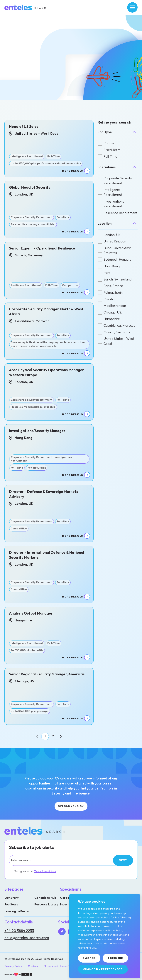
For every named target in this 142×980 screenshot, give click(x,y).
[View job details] (49, 149)
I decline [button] (115, 958)
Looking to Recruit (18, 911)
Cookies (33, 966)
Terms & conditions (45, 871)
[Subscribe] (123, 860)
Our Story (12, 898)
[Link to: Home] (27, 7)
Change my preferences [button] (103, 969)
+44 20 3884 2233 (19, 931)
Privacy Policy (13, 966)
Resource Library (46, 904)
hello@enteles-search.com (27, 938)
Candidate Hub (45, 898)
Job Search (12, 904)
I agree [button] (89, 958)
